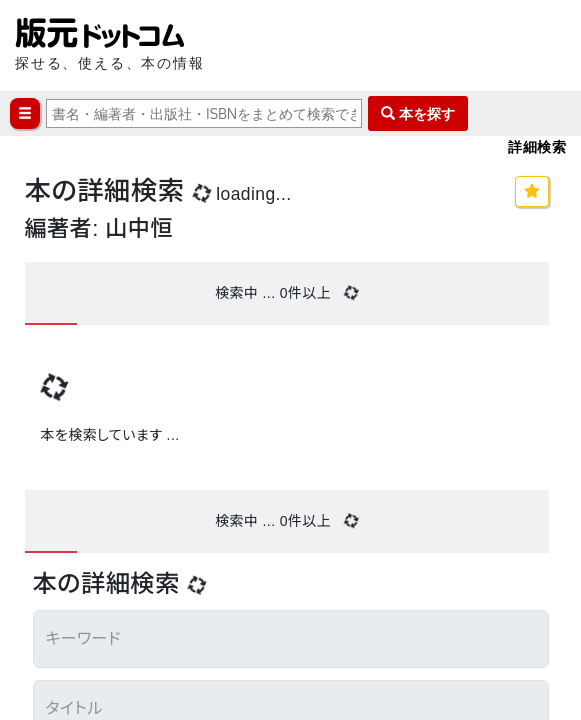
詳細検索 (537, 146)
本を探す (418, 113)
